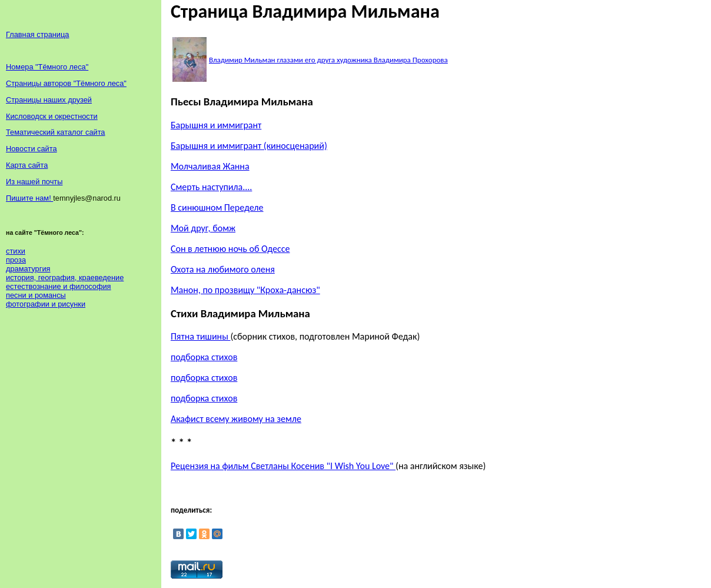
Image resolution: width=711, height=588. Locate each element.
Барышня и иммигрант (216, 125)
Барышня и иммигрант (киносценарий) (249, 146)
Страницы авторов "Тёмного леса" (66, 83)
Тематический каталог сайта (56, 132)
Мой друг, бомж (203, 228)
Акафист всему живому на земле (236, 419)
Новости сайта (31, 149)
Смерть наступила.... (211, 187)
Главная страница (37, 34)
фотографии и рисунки (46, 304)
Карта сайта (27, 165)
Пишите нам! (29, 198)
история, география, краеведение (65, 278)
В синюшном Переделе (217, 207)
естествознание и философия (59, 286)
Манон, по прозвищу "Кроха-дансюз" (245, 290)
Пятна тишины (201, 336)
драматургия (28, 269)
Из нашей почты (34, 182)
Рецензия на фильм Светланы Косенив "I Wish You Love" (283, 466)
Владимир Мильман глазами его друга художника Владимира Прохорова (328, 60)
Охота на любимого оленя (223, 269)
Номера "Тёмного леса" (47, 67)
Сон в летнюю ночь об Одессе (230, 249)
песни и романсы (36, 295)
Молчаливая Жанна (210, 166)
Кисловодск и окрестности (52, 116)
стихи (16, 251)
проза (16, 260)
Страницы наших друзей (49, 100)
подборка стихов (204, 357)
